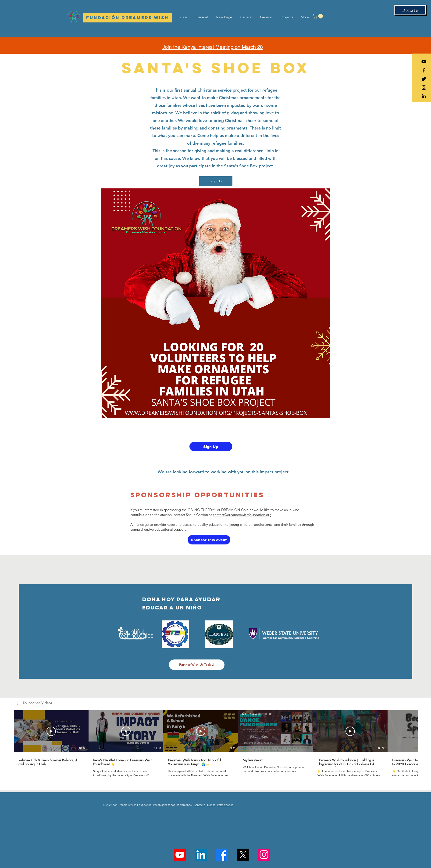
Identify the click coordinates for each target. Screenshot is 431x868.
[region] (256, 714)
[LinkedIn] (424, 96)
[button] (318, 16)
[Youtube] (180, 855)
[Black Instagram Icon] (424, 88)
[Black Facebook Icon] (424, 70)
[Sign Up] (216, 181)
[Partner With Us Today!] (197, 665)
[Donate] (410, 10)
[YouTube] (424, 62)
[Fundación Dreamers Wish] (128, 18)
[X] (243, 855)
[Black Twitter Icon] (424, 79)
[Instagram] (264, 855)
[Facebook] (222, 855)
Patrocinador (225, 805)
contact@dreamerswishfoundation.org (242, 515)
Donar (211, 805)
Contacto (199, 805)
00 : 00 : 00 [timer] (265, 714)
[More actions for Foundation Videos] (35, 703)
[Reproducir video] (51, 731)
